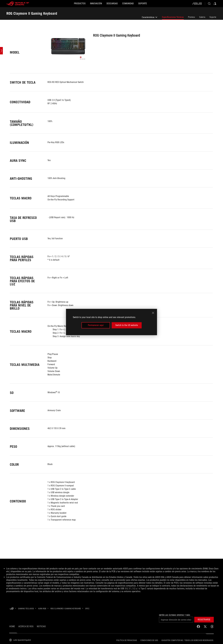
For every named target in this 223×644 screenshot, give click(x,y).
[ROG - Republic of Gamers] (18, 4)
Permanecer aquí (96, 325)
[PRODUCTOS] (71, 4)
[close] (153, 313)
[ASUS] (197, 4)
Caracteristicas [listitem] (150, 18)
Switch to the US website (127, 325)
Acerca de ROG (26, 626)
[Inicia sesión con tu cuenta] (215, 4)
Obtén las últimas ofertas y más (175, 615)
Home (12, 626)
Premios (191, 17)
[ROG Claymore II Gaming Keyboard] (66, 609)
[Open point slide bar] (1, 51)
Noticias (41, 626)
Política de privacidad (127, 640)
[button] (204, 620)
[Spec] (87, 609)
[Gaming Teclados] (26, 609)
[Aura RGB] (42, 609)
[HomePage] (12, 609)
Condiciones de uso (149, 640)
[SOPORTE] (152, 4)
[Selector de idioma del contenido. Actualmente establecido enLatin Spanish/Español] (20, 640)
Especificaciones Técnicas (173, 17)
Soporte (213, 17)
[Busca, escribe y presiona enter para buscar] (209, 4)
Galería (202, 17)
